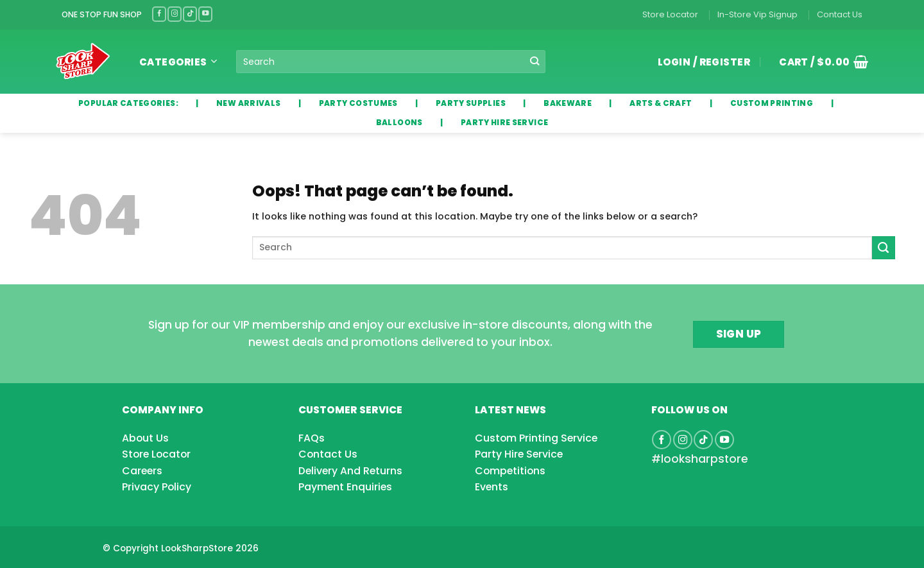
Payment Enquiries (345, 487)
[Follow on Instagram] (175, 14)
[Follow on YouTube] (205, 14)
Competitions (510, 471)
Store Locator (670, 14)
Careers (142, 471)
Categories (178, 62)
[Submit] (535, 62)
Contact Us (840, 14)
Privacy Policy (157, 487)
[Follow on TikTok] (190, 14)
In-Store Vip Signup (757, 14)
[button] (819, 62)
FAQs (312, 438)
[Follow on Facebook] (159, 14)
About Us (145, 438)
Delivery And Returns (350, 471)
